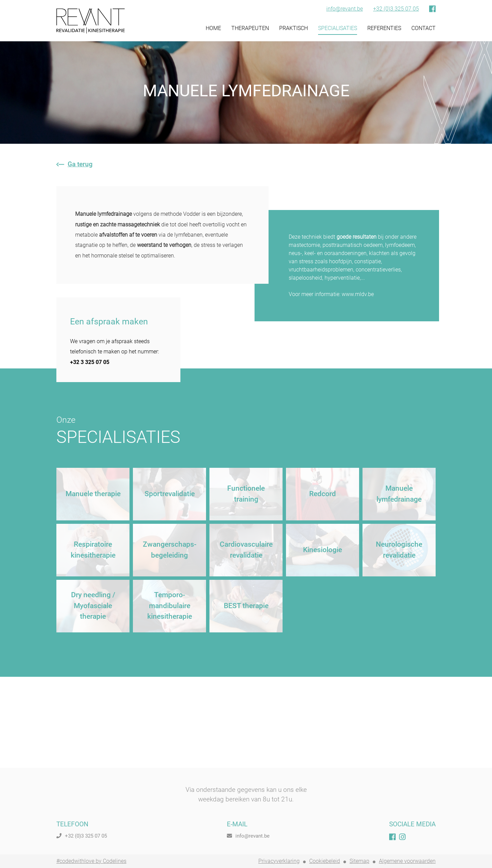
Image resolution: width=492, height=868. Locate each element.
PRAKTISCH (293, 28)
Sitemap (359, 861)
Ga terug (74, 164)
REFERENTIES (384, 28)
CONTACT (423, 28)
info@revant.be (345, 9)
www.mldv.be (358, 294)
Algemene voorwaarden (407, 861)
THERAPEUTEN (250, 28)
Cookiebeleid (325, 861)
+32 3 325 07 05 (90, 362)
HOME (213, 28)
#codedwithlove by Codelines (91, 861)
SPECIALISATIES (338, 28)
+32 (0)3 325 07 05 (396, 9)
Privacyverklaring (279, 861)
